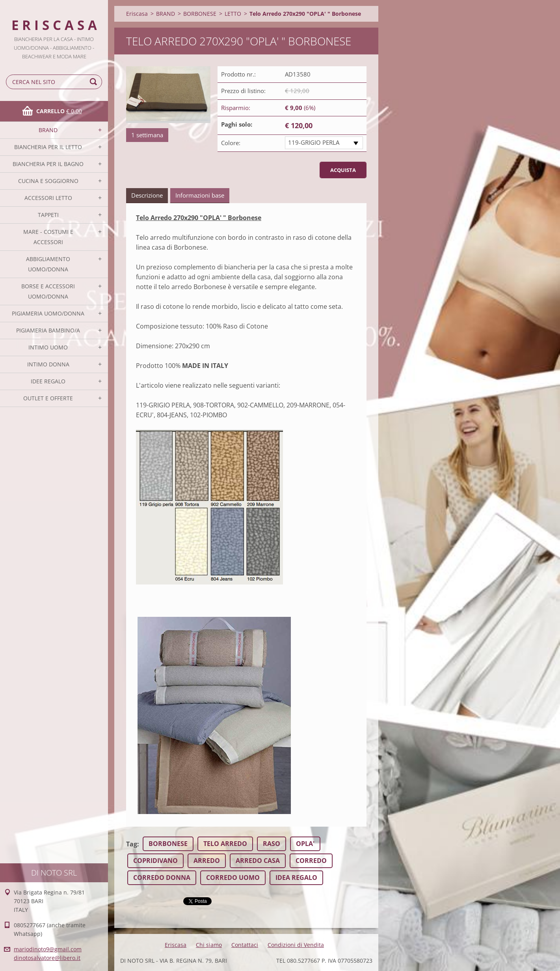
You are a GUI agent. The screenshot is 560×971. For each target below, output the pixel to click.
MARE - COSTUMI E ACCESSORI (48, 237)
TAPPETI (48, 215)
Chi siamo (209, 945)
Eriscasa (137, 14)
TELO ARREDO (225, 844)
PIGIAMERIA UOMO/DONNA (48, 313)
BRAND (48, 130)
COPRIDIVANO (155, 861)
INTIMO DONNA (48, 364)
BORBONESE (200, 14)
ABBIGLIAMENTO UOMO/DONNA (48, 264)
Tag (132, 844)
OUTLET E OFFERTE (48, 398)
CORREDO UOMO (233, 878)
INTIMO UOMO (48, 347)
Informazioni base (200, 195)
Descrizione (147, 195)
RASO (272, 844)
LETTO (233, 14)
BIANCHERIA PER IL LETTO (48, 147)
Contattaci (245, 945)
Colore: (231, 143)
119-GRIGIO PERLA (314, 142)
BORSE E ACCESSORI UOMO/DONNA (48, 291)
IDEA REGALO (296, 878)
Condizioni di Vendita (296, 945)
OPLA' (305, 844)
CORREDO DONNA (162, 878)
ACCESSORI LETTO (48, 198)
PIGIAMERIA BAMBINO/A (48, 330)
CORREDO (311, 861)
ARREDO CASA (258, 861)
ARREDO (207, 861)
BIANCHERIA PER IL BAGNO (48, 164)
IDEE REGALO (48, 381)
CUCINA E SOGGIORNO (48, 181)
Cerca (95, 82)
